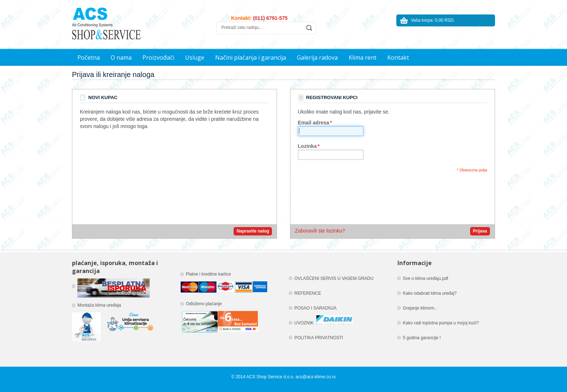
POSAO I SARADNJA (316, 308)
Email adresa (314, 123)
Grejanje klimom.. (420, 308)
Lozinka (307, 146)
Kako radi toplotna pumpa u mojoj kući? (441, 323)
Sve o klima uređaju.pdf (425, 278)
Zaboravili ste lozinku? (320, 231)
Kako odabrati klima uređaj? (430, 293)
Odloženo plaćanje (204, 304)
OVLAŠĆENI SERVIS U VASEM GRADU (334, 278)
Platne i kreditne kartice (209, 274)
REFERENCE (308, 293)
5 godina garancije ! (422, 338)
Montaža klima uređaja (100, 305)
